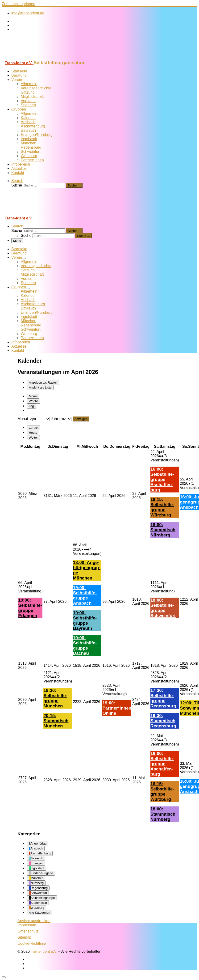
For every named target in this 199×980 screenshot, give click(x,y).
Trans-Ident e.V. (44, 951)
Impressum (27, 925)
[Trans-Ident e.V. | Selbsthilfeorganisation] (31, 58)
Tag (31, 406)
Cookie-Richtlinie (32, 943)
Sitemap (24, 937)
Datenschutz (28, 931)
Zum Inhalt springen (19, 4)
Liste (40, 387)
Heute (33, 433)
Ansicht (34, 921)
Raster (43, 383)
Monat (33, 396)
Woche (34, 401)
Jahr (55, 419)
